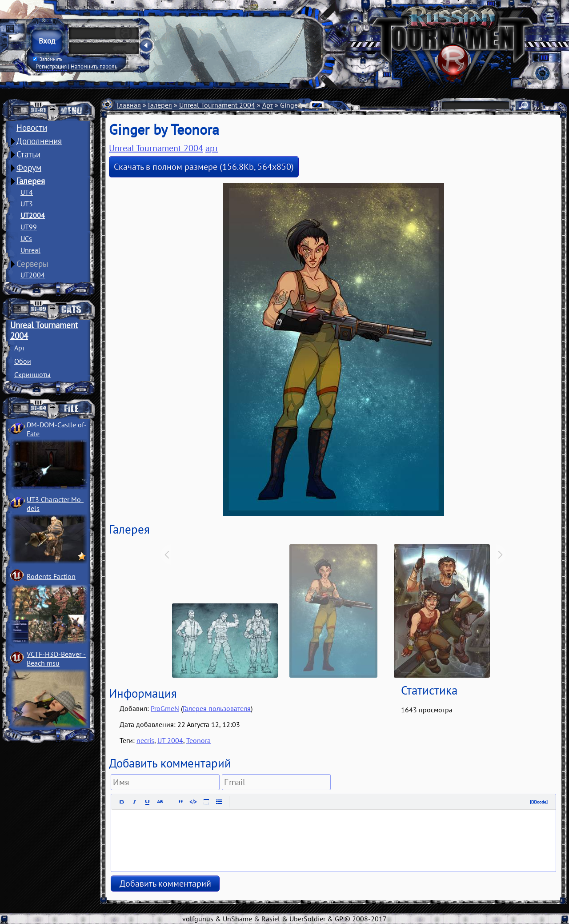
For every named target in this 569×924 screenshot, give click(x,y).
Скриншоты (32, 374)
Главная (129, 105)
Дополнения (39, 141)
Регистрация (51, 66)
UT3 (27, 204)
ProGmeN (165, 708)
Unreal (30, 250)
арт (212, 148)
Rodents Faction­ (51, 576)
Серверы (32, 264)
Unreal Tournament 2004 (217, 105)
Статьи (28, 154)
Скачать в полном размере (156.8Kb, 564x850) (204, 167)
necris (145, 740)
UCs (26, 238)
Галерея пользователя (217, 708)
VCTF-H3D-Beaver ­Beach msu (56, 659)
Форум (29, 168)
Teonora (198, 740)
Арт (20, 348)
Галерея (31, 181)
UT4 (27, 192)
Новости (32, 128)
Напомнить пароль (94, 66)
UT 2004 (170, 740)
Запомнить (48, 59)
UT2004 (33, 215)
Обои (23, 361)
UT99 (29, 227)
